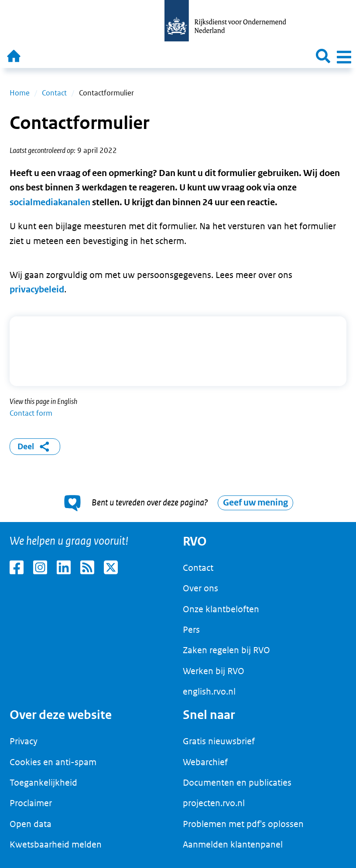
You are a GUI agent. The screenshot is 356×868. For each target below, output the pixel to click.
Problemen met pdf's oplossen (243, 824)
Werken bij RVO (214, 671)
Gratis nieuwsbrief (219, 741)
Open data (31, 824)
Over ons (200, 588)
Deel (35, 447)
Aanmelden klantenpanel (233, 844)
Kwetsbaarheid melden (56, 844)
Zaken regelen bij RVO (226, 650)
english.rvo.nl (209, 692)
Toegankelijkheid (43, 783)
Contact (54, 93)
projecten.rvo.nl (214, 803)
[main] (178, 295)
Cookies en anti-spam (53, 762)
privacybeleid (37, 290)
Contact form (31, 413)
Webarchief (205, 762)
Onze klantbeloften (221, 609)
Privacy (24, 741)
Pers (191, 630)
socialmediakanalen (50, 202)
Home (20, 93)
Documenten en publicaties (237, 783)
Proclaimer (31, 803)
